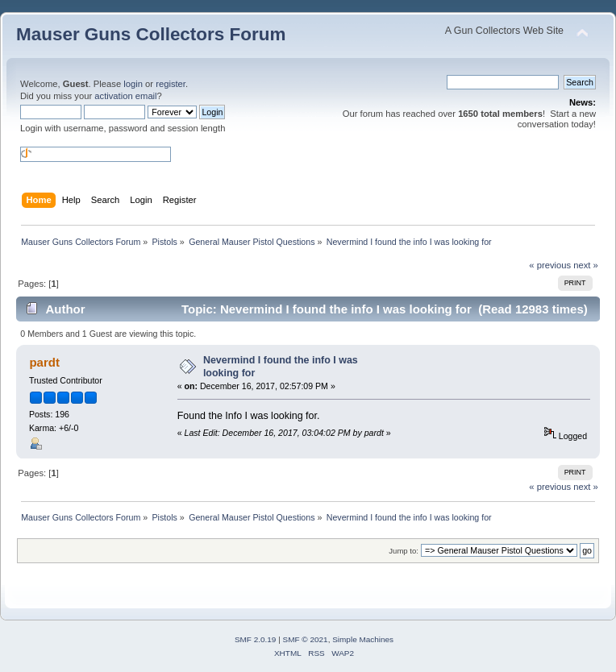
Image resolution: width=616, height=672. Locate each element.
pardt (44, 362)
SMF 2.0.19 (256, 639)
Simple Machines (363, 639)
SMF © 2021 (306, 639)
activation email (125, 96)
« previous (550, 265)
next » (586, 265)
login (133, 84)
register (171, 84)
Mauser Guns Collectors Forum (151, 34)
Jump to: (404, 551)
